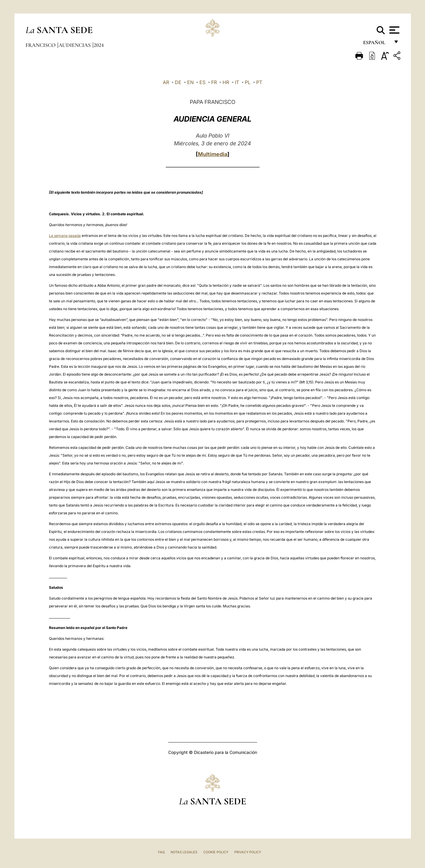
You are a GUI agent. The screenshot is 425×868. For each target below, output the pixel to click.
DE (178, 82)
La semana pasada (65, 236)
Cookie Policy (216, 852)
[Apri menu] (394, 30)
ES (202, 82)
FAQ (161, 852)
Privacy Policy (248, 852)
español (376, 44)
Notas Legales (184, 852)
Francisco (41, 45)
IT (237, 82)
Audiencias (75, 45)
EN (190, 82)
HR (226, 82)
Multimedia (213, 154)
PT (259, 82)
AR (166, 82)
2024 (99, 45)
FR (214, 82)
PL (248, 82)
